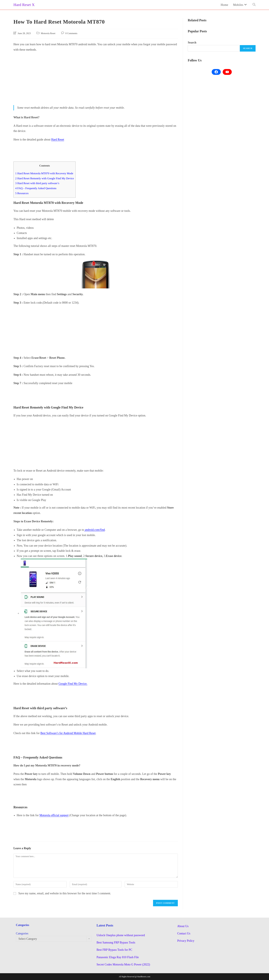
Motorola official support (54, 815)
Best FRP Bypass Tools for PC (114, 950)
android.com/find (94, 530)
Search (192, 43)
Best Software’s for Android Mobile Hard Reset (68, 733)
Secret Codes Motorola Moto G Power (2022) (123, 964)
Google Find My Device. (73, 684)
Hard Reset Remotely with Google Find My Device (45, 178)
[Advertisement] (96, 78)
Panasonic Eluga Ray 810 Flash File (118, 957)
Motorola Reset (48, 33)
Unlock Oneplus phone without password (121, 935)
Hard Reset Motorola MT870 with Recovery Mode (44, 173)
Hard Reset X (24, 5)
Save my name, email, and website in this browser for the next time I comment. (65, 893)
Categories (22, 933)
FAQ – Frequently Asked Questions (36, 188)
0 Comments (71, 33)
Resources (22, 193)
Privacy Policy (186, 941)
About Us (183, 926)
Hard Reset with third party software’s (37, 183)
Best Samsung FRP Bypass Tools (116, 942)
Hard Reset (58, 140)
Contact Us (184, 933)
